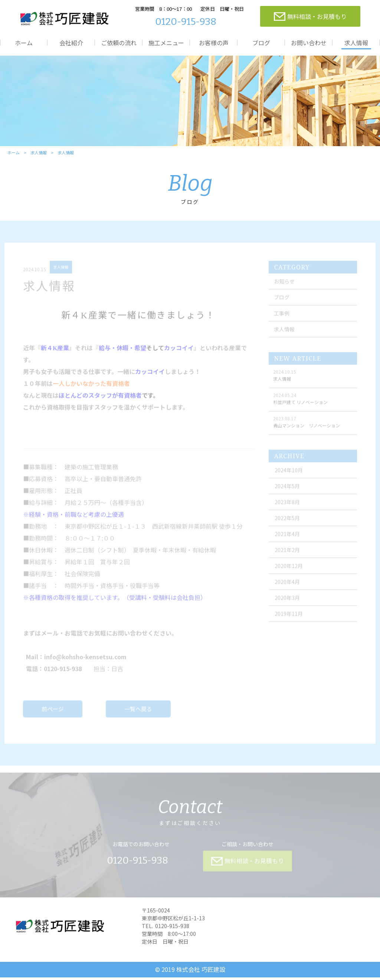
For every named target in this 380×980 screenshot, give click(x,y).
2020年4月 (288, 587)
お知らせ (285, 287)
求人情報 (356, 43)
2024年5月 (288, 491)
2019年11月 (290, 619)
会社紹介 (71, 43)
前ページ (53, 714)
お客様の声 (214, 43)
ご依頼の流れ (119, 43)
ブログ (261, 43)
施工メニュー (166, 43)
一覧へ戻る (139, 714)
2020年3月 (288, 603)
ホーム (24, 43)
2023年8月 (288, 507)
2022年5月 (288, 523)
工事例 (282, 319)
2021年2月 (288, 555)
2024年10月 (290, 476)
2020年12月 (290, 571)
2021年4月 (288, 539)
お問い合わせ (309, 43)
